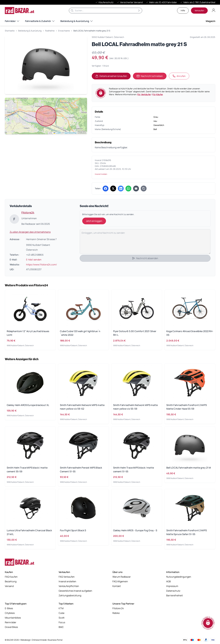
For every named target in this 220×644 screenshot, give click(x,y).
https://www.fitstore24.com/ (41, 265)
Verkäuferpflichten (69, 586)
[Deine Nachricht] (145, 242)
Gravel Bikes (11, 627)
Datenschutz (173, 591)
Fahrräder (12, 21)
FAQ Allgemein (120, 581)
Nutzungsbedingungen (179, 577)
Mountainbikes (13, 618)
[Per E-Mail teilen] (136, 188)
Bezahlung (11, 581)
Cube (61, 613)
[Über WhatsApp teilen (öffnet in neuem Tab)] (128, 188)
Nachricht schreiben (150, 76)
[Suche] (106, 11)
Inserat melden (101, 174)
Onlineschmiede (39, 640)
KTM (61, 608)
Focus (62, 622)
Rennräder (11, 622)
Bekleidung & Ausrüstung (77, 21)
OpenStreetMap (70, 133)
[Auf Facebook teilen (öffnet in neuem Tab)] (106, 188)
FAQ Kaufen (11, 577)
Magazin (211, 21)
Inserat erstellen (67, 581)
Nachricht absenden (145, 258)
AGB (168, 581)
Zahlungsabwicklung (70, 595)
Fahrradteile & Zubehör (40, 21)
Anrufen (179, 76)
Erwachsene (64, 31)
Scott (62, 618)
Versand (9, 586)
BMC (61, 627)
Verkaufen (199, 10)
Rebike (116, 613)
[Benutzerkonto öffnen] (214, 10)
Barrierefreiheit (174, 595)
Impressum (172, 586)
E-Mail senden (34, 260)
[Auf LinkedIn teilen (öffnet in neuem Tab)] (121, 188)
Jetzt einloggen (94, 221)
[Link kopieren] (144, 188)
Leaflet (57, 133)
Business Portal (55, 640)
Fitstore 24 (118, 608)
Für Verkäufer (144, 94)
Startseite (10, 31)
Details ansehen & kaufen (113, 77)
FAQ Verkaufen (67, 577)
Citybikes (10, 613)
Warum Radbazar (122, 577)
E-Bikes (9, 608)
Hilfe (183, 10)
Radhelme (50, 31)
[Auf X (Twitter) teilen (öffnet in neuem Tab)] (113, 188)
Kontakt (117, 586)
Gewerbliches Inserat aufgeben (75, 591)
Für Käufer (158, 94)
